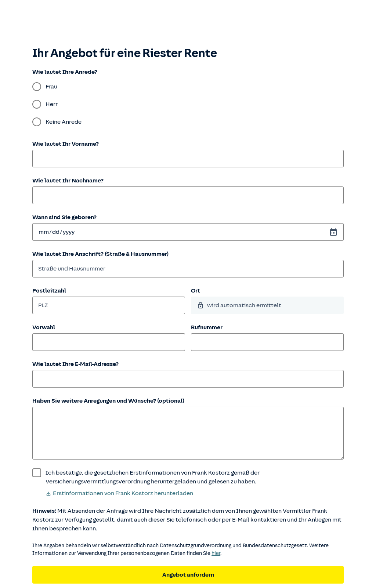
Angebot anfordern (188, 575)
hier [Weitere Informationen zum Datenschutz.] (216, 553)
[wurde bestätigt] (188, 477)
